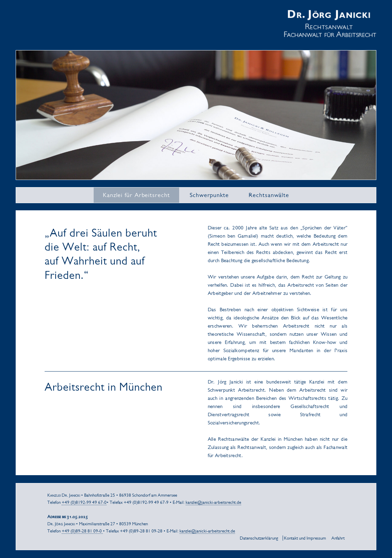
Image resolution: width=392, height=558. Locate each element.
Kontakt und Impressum (305, 538)
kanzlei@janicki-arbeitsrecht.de (213, 502)
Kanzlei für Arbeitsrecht (136, 195)
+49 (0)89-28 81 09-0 (82, 531)
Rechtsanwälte (269, 195)
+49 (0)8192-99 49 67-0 (84, 502)
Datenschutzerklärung (259, 538)
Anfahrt (338, 538)
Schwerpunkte (209, 195)
